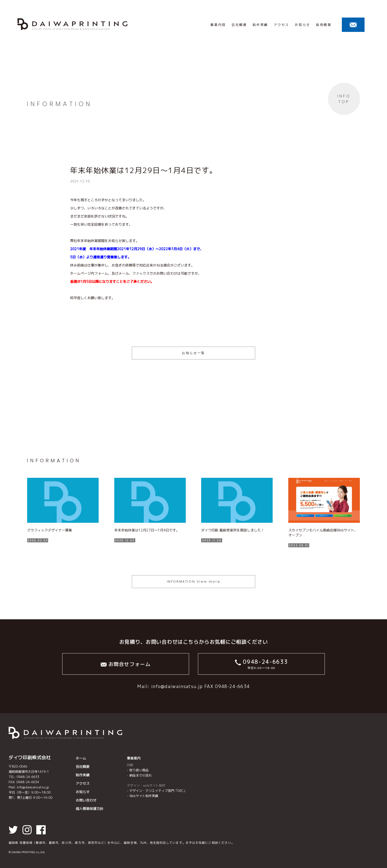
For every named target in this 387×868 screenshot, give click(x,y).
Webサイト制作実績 (144, 796)
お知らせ (83, 792)
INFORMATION (60, 104)
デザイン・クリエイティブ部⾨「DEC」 (158, 791)
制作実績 (83, 775)
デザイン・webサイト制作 (146, 785)
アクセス (83, 783)
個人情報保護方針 (90, 809)
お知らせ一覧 (193, 353)
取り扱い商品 (139, 770)
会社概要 (83, 767)
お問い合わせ (86, 800)
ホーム (81, 758)
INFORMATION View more (194, 597)
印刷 (130, 765)
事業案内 (134, 758)
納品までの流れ (141, 775)
